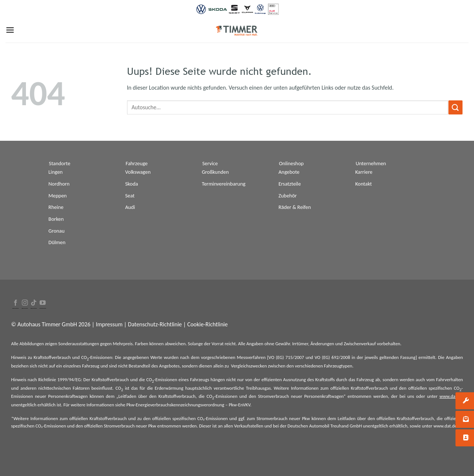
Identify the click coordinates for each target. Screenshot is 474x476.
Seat (130, 196)
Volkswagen (138, 172)
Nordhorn (59, 184)
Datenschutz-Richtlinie (155, 324)
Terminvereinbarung (224, 184)
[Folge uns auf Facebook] (16, 303)
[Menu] (10, 30)
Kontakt (363, 184)
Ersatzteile (290, 184)
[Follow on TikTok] (34, 303)
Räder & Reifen (295, 207)
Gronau (56, 231)
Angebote (289, 172)
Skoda (132, 184)
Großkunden (215, 172)
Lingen (56, 172)
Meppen (58, 196)
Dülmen (57, 242)
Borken (56, 219)
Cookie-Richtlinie (208, 324)
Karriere (364, 172)
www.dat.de (451, 396)
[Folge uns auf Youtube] (43, 303)
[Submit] (455, 107)
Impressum (109, 324)
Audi (130, 207)
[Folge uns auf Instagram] (25, 303)
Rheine (56, 207)
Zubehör (288, 196)
